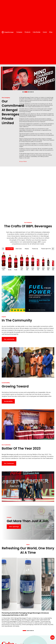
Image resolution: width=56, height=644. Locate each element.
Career (45, 32)
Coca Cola (10, 249)
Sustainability (8, 401)
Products (27, 32)
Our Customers (9, 463)
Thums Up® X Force (47, 249)
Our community (9, 339)
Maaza (27, 249)
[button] (24, 92)
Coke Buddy (37, 32)
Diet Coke (19, 249)
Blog (51, 32)
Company (19, 32)
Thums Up (35, 249)
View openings (14, 527)
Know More (23, 161)
